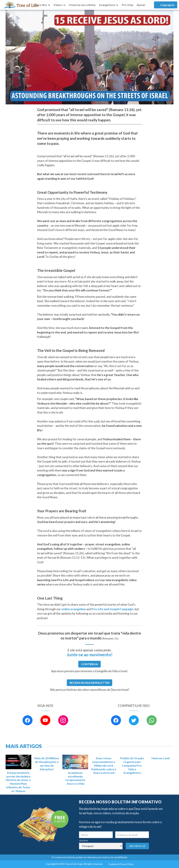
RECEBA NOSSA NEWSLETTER (89, 683)
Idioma (84, 841)
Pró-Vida (127, 5)
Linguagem (167, 5)
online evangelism (74, 609)
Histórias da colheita (82, 5)
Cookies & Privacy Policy (121, 864)
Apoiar (141, 5)
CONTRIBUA (89, 664)
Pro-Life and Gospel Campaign (113, 609)
